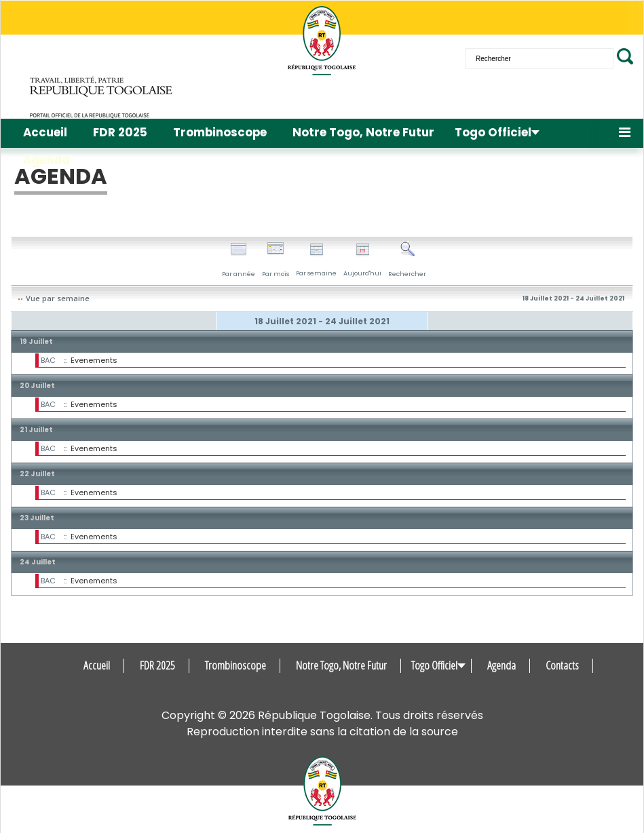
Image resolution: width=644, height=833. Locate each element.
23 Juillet (37, 518)
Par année (239, 260)
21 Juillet (36, 430)
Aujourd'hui (362, 260)
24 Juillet (38, 562)
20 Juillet (37, 386)
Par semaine (316, 260)
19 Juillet (36, 342)
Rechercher (407, 260)
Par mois (276, 260)
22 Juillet (37, 474)
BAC (48, 360)
